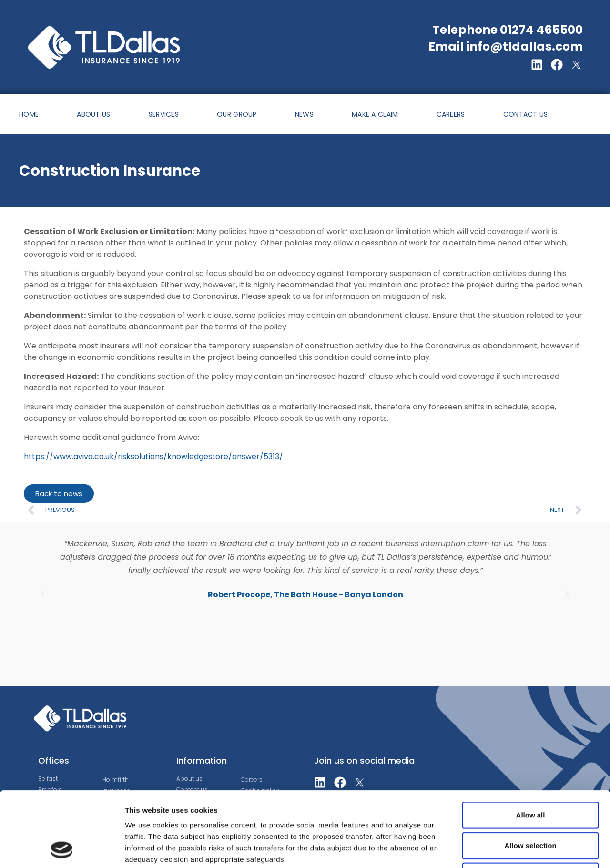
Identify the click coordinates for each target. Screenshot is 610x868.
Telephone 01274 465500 (508, 30)
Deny (531, 805)
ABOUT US (93, 114)
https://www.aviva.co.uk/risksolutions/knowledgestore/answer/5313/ (153, 456)
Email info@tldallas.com (506, 46)
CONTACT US (526, 114)
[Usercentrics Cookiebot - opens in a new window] (62, 849)
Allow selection (530, 775)
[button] (43, 594)
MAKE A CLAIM (375, 114)
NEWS (304, 114)
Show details (500, 849)
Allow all (531, 744)
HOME (29, 114)
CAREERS (451, 114)
